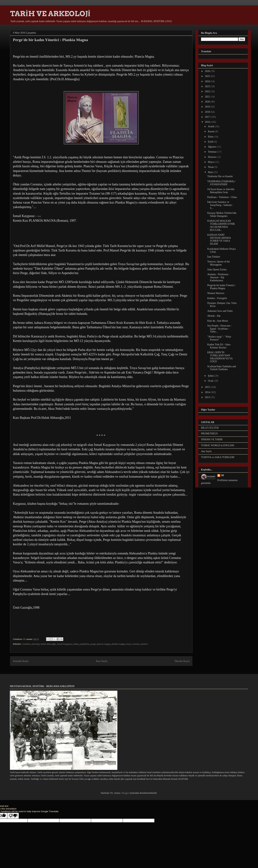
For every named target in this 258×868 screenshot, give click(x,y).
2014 (208, 392)
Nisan (211, 167)
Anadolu (26, 644)
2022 (208, 91)
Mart (211, 172)
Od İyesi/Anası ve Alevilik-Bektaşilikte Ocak (221, 191)
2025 (208, 76)
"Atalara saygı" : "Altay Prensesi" (219, 338)
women (136, 644)
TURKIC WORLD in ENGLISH (218, 445)
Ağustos (212, 147)
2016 (208, 122)
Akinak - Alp (214, 316)
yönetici (144, 644)
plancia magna (104, 644)
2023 (208, 86)
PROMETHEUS (209, 434)
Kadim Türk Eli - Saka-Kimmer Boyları (219, 346)
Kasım (211, 131)
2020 (208, 102)
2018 (208, 112)
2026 (208, 71)
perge (93, 644)
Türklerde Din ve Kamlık (220, 176)
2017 (208, 117)
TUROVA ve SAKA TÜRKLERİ (218, 457)
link (39, 216)
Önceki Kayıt (182, 661)
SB (222, 475)
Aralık (211, 126)
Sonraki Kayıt (21, 661)
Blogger (125, 793)
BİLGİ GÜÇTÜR (210, 428)
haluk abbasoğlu (48, 644)
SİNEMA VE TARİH (212, 439)
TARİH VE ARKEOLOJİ (50, 14)
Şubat (211, 376)
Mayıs (211, 162)
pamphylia (84, 644)
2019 (208, 107)
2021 (208, 97)
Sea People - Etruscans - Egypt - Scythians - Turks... (219, 329)
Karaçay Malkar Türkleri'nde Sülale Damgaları (222, 214)
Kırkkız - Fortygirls (217, 298)
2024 (208, 81)
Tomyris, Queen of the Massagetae (219, 263)
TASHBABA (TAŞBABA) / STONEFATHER (221, 183)
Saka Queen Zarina (217, 269)
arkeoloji (35, 644)
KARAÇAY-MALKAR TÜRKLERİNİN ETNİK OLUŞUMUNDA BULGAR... (221, 225)
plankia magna (118, 644)
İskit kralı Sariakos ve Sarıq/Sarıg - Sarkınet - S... (220, 205)
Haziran (212, 157)
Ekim (211, 137)
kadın (76, 644)
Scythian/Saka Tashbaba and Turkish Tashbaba (222, 368)
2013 (208, 397)
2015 (208, 387)
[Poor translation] (13, 816)
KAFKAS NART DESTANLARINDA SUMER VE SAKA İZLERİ (219, 239)
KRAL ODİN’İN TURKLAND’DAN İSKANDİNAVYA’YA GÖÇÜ (220, 357)
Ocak (211, 381)
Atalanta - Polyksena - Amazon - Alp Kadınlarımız (218, 277)
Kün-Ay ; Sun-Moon (218, 321)
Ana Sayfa (101, 661)
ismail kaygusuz (64, 644)
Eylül (211, 142)
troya (129, 644)
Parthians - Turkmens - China (222, 197)
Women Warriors (216, 293)
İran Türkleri (214, 257)
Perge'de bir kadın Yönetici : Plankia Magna (222, 287)
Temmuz (212, 152)
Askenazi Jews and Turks (220, 311)
